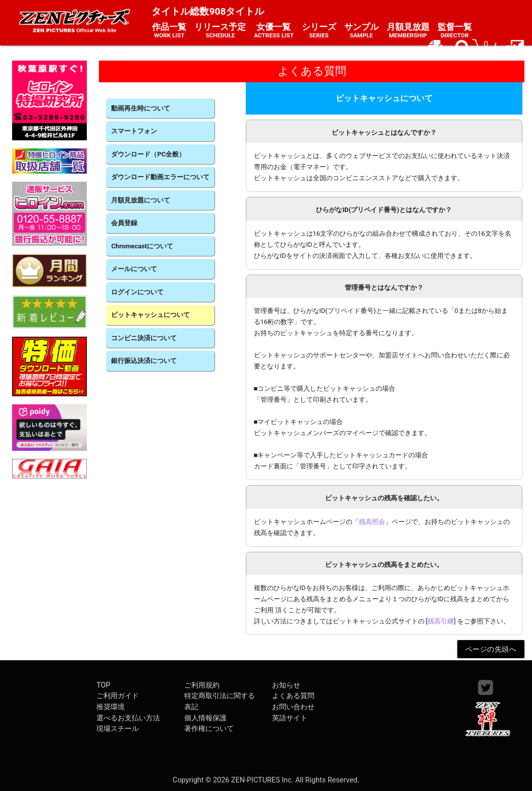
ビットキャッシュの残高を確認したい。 (384, 498)
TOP (103, 685)
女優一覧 (274, 31)
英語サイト (290, 718)
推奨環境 (111, 707)
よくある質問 (293, 696)
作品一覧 (169, 31)
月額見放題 (408, 31)
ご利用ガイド (118, 696)
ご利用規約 (202, 685)
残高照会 (372, 522)
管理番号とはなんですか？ (384, 287)
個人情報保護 (205, 718)
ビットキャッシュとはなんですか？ (384, 133)
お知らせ (286, 685)
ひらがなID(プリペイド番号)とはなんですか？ (384, 210)
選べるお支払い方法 (128, 718)
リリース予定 (220, 31)
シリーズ (319, 31)
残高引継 (441, 621)
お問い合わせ (293, 707)
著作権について (209, 729)
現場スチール (118, 729)
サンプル (361, 31)
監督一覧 (455, 31)
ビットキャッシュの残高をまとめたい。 (384, 565)
